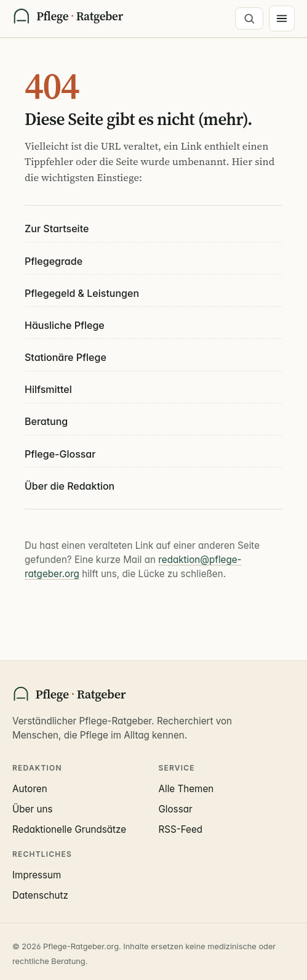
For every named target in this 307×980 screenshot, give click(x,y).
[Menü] (282, 18)
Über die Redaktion (70, 486)
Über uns (32, 809)
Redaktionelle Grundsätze (69, 829)
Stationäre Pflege (66, 357)
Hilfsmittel (48, 389)
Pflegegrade (54, 261)
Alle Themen (186, 789)
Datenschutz (40, 895)
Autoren (30, 789)
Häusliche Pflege (65, 325)
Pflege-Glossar (60, 454)
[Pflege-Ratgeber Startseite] (68, 18)
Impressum (37, 875)
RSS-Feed (181, 829)
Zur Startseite (57, 229)
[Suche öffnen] (249, 18)
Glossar (176, 809)
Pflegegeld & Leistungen (82, 293)
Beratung (46, 421)
